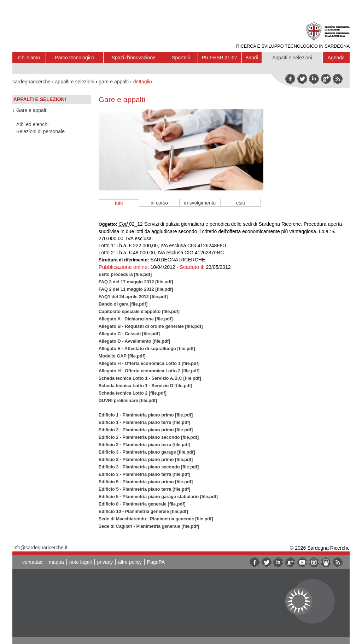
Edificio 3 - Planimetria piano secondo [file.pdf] (149, 467)
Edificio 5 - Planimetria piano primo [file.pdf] (146, 482)
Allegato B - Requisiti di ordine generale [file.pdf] (151, 326)
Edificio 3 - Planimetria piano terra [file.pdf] (144, 474)
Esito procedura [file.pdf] (125, 274)
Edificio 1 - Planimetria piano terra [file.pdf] (144, 422)
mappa (56, 562)
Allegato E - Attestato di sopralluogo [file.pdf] (147, 348)
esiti (241, 203)
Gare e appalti (32, 110)
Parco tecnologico (74, 58)
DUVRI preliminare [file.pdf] (128, 400)
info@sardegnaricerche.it (40, 548)
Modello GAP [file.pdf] (122, 356)
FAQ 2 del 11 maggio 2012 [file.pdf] (136, 289)
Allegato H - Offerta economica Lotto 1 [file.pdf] (149, 363)
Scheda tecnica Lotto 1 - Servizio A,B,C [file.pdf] (150, 378)
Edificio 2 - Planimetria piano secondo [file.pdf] (149, 437)
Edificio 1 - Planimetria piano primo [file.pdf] (146, 415)
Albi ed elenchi (32, 124)
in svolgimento (200, 203)
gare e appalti (114, 82)
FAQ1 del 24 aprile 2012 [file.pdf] (133, 297)
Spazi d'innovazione (134, 58)
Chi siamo (29, 58)
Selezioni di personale (40, 131)
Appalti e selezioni (292, 58)
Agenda (336, 58)
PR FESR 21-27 (220, 58)
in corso (159, 203)
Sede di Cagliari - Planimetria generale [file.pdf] (149, 526)
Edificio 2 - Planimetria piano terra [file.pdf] (144, 445)
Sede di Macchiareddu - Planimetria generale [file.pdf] (156, 519)
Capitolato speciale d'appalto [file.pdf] (139, 311)
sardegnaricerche (31, 82)
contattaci (33, 562)
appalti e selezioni (75, 82)
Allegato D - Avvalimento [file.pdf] (135, 341)
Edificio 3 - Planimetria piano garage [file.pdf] (147, 452)
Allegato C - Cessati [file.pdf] (129, 334)
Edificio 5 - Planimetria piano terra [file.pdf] (144, 489)
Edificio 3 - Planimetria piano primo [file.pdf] (146, 459)
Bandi (252, 58)
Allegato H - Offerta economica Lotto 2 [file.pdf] (149, 371)
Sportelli (181, 58)
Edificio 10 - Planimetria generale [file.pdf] (143, 511)
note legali (81, 562)
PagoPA (156, 562)
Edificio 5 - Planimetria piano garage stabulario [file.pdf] (158, 497)
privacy (105, 562)
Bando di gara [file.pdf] (123, 304)
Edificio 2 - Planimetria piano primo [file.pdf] (146, 430)
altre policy (130, 562)
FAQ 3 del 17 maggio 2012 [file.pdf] (136, 282)
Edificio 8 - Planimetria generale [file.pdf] (142, 504)
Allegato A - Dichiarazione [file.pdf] (136, 319)
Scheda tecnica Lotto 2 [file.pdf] (133, 393)
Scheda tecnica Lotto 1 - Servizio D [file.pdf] (145, 386)
